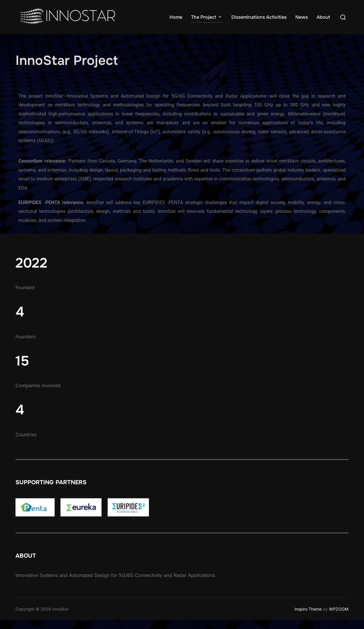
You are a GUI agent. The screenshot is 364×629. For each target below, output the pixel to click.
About (323, 17)
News (302, 17)
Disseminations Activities (259, 17)
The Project (207, 17)
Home (176, 17)
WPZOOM (339, 618)
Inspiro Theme (308, 618)
